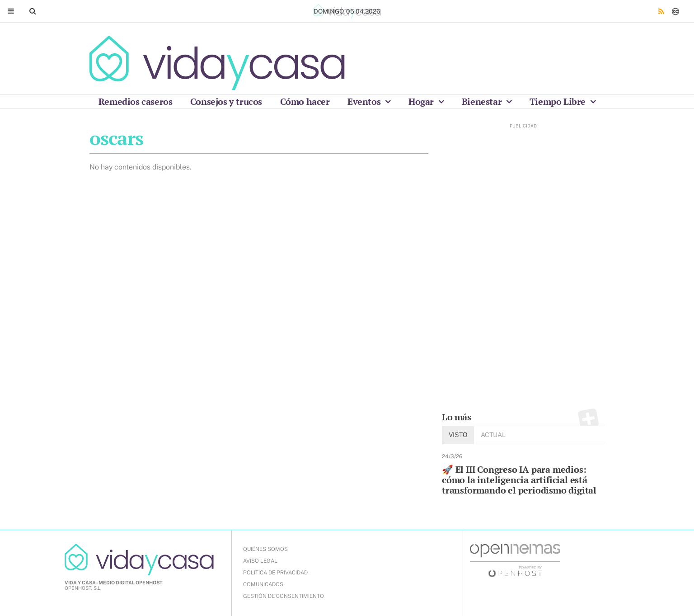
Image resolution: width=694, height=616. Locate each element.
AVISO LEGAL (260, 561)
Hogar (422, 101)
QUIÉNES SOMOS (265, 549)
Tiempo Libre (559, 101)
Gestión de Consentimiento (284, 596)
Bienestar (483, 101)
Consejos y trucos (226, 101)
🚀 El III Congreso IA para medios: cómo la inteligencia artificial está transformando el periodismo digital (519, 480)
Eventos (365, 101)
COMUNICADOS (263, 584)
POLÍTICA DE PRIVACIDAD (275, 573)
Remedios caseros (136, 101)
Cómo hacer (305, 101)
